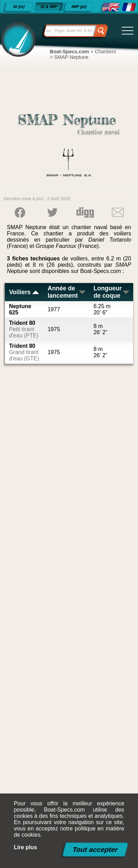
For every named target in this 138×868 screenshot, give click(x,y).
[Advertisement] (69, 612)
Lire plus (26, 847)
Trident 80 (24, 329)
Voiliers (25, 292)
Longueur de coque (112, 292)
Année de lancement (67, 292)
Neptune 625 (20, 309)
